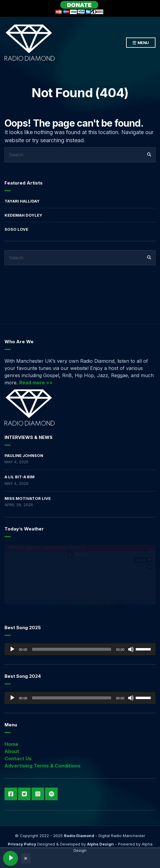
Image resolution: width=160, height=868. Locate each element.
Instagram (38, 794)
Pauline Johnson (24, 455)
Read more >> (36, 383)
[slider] (72, 649)
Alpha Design (100, 844)
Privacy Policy (23, 844)
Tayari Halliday (22, 201)
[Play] (12, 649)
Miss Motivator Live (28, 498)
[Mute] (131, 649)
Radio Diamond (79, 836)
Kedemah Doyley (23, 215)
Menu (141, 43)
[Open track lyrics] (26, 858)
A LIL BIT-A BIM (20, 477)
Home (11, 744)
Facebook (11, 794)
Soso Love (16, 229)
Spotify (51, 794)
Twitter (24, 794)
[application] (80, 649)
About (12, 751)
